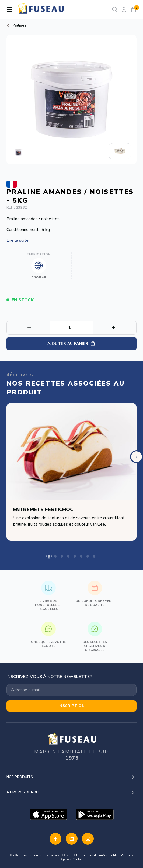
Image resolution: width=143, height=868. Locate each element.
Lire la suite (18, 240)
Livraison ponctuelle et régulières (48, 596)
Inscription (72, 706)
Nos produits (20, 777)
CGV (65, 855)
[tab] (49, 556)
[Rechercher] (115, 9)
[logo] (41, 9)
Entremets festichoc (43, 510)
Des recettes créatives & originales (95, 637)
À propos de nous (24, 792)
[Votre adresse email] (71, 690)
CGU (75, 855)
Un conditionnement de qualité (95, 594)
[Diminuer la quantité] (115, 328)
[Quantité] (71, 328)
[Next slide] (137, 457)
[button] (19, 152)
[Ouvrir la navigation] (10, 9)
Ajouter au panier (71, 344)
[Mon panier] (133, 9)
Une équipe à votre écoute (48, 635)
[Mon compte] (124, 9)
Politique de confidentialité (99, 855)
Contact (78, 860)
